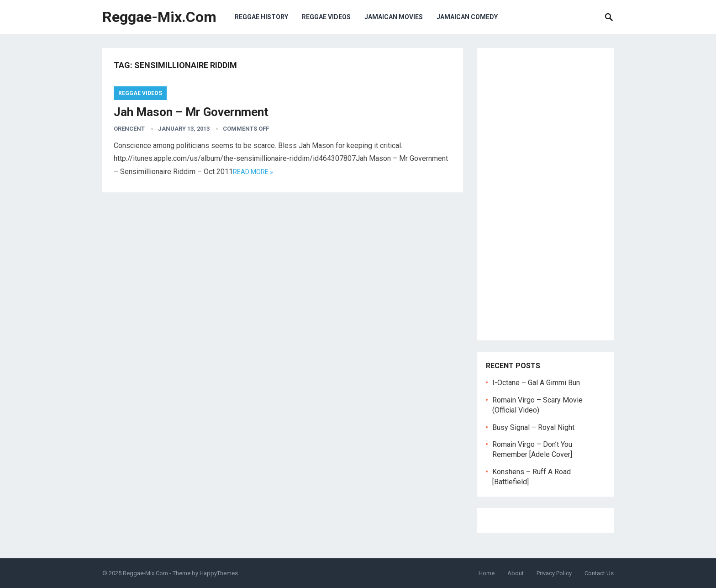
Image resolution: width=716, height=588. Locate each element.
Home (487, 573)
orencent (129, 129)
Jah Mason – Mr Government (191, 112)
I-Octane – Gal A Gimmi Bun (536, 383)
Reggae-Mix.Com (159, 17)
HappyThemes (219, 573)
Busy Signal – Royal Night (533, 427)
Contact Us (599, 573)
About (516, 573)
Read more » (253, 172)
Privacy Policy (554, 573)
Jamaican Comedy (467, 17)
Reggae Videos (326, 17)
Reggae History (261, 17)
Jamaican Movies (394, 17)
